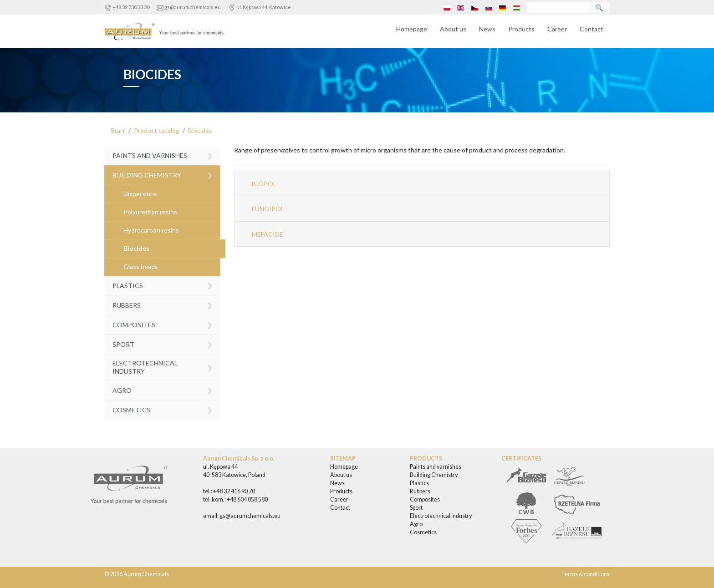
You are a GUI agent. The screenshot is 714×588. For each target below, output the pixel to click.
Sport (163, 343)
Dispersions (140, 194)
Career (557, 29)
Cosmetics (163, 409)
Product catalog (157, 130)
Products (521, 29)
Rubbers (163, 304)
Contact (592, 29)
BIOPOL (264, 184)
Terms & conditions (585, 574)
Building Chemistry (163, 174)
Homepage (412, 29)
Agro (163, 389)
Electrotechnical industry (163, 367)
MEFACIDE (268, 234)
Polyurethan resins (150, 212)
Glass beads (141, 266)
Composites (163, 324)
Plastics (163, 285)
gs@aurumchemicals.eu (193, 7)
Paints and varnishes (163, 155)
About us (453, 29)
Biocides (200, 130)
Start (118, 130)
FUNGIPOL (268, 209)
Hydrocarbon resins (151, 230)
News (487, 29)
